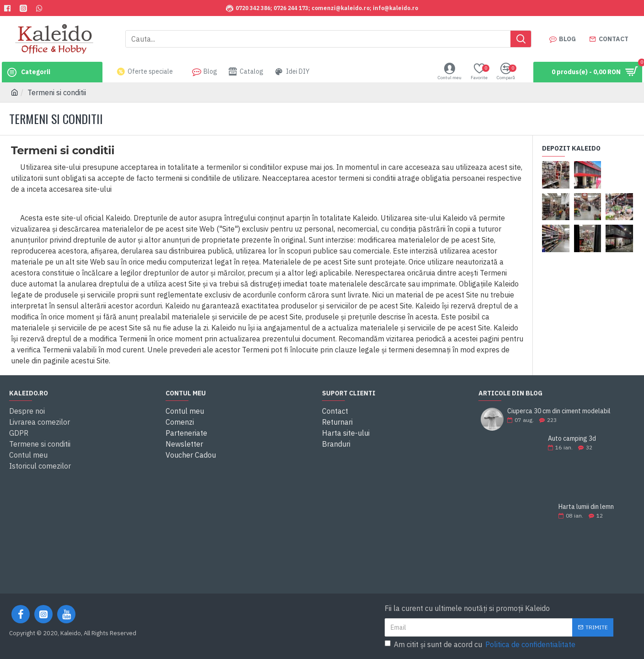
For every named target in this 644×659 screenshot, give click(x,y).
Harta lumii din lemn (586, 507)
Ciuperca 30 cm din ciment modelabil (559, 411)
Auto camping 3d (572, 439)
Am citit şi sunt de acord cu (481, 644)
